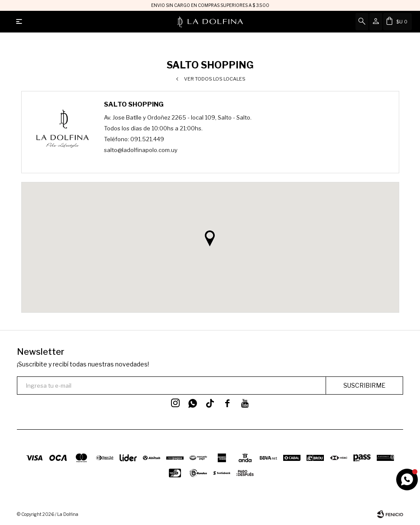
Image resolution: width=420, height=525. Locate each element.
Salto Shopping (134, 104)
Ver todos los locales (215, 79)
